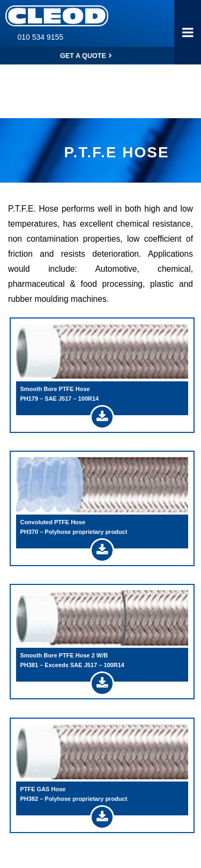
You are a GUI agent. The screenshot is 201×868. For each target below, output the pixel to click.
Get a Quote (87, 55)
